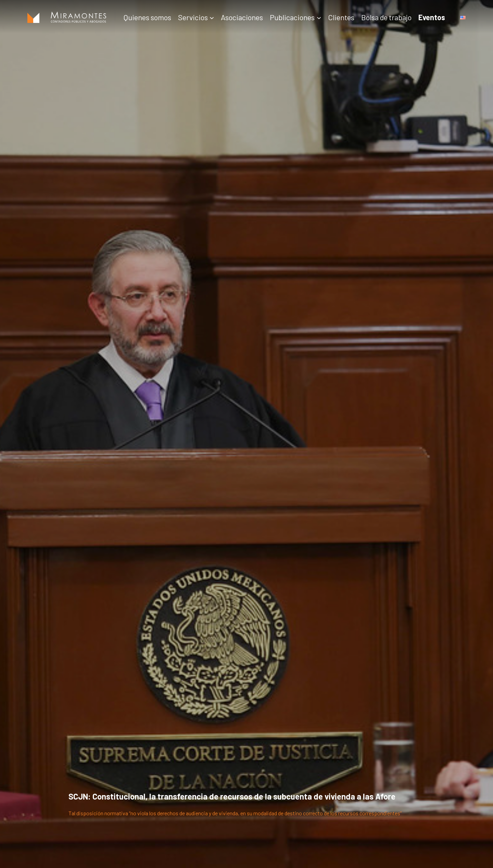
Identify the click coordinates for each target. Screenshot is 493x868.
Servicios (193, 17)
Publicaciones (292, 17)
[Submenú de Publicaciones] (319, 17)
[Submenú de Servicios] (212, 17)
